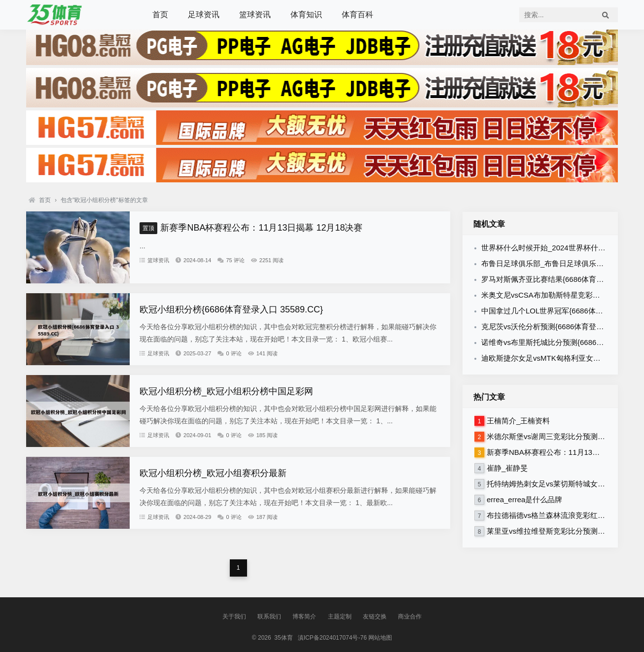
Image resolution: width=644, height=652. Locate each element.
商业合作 (410, 617)
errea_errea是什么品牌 (524, 499)
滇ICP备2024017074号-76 (332, 638)
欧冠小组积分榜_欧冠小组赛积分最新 (213, 473)
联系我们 (269, 617)
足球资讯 (204, 15)
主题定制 (340, 617)
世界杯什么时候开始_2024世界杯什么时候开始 (558, 248)
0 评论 (229, 353)
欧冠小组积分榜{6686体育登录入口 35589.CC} (231, 309)
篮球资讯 (255, 15)
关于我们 (234, 617)
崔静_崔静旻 (507, 468)
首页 (160, 15)
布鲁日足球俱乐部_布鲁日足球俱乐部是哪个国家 (561, 263)
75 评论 (231, 260)
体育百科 (358, 15)
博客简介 (304, 617)
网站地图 (380, 638)
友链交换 (375, 617)
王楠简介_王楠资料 (518, 421)
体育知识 (306, 15)
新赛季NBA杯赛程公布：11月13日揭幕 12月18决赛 (251, 228)
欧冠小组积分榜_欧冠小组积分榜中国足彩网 (226, 391)
